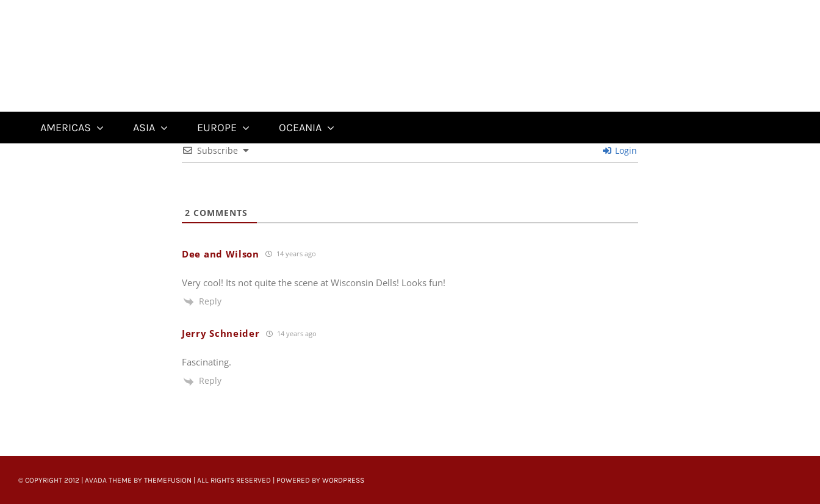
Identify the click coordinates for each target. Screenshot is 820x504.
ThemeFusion (168, 480)
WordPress (343, 480)
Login (620, 150)
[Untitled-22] (97, 7)
